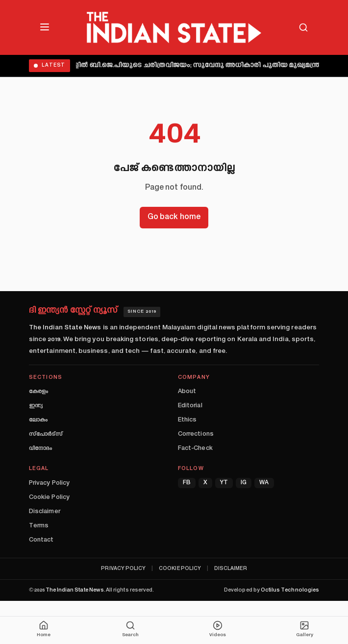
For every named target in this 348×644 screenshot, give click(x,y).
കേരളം (38, 392)
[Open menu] (45, 27)
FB (187, 483)
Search (130, 629)
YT (224, 483)
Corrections (196, 434)
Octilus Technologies (290, 590)
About (187, 392)
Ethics (187, 420)
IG (244, 483)
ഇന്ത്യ (36, 406)
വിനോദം (40, 448)
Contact (41, 540)
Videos (218, 629)
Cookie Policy (49, 497)
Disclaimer (45, 512)
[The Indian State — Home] (174, 27)
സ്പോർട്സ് (46, 434)
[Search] (303, 27)
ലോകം (38, 420)
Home (44, 629)
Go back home (174, 217)
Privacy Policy (49, 483)
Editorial (190, 406)
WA (264, 483)
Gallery (305, 629)
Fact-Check (195, 448)
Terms (39, 526)
